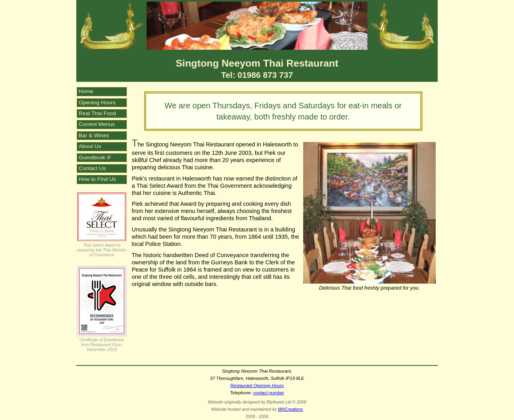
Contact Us (92, 168)
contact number (268, 393)
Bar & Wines (94, 135)
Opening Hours (97, 102)
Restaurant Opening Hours (257, 386)
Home (86, 91)
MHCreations (290, 409)
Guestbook (95, 157)
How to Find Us (97, 179)
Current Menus (97, 124)
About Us (90, 146)
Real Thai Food (97, 113)
